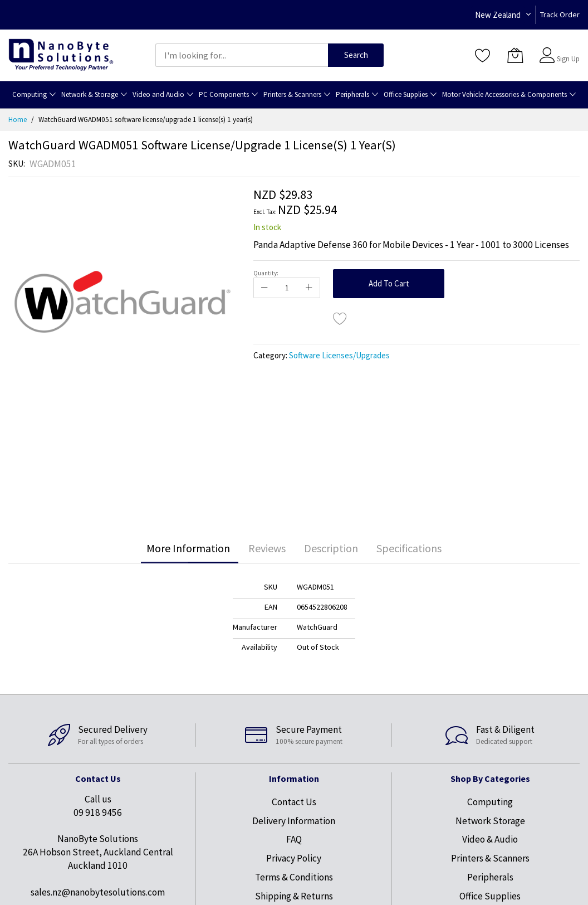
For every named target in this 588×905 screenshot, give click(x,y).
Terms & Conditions (294, 877)
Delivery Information (294, 821)
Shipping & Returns (294, 896)
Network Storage (490, 821)
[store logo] (61, 55)
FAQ (294, 839)
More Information (188, 548)
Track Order (560, 14)
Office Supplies (490, 896)
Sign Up (568, 59)
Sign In (567, 50)
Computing (490, 802)
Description (331, 548)
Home (18, 120)
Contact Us (294, 802)
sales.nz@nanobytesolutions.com (98, 892)
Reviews (267, 548)
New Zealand (498, 15)
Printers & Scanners (490, 858)
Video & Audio (490, 839)
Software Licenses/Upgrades (339, 355)
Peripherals (490, 877)
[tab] (188, 548)
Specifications (409, 548)
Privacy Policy (294, 858)
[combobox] (242, 55)
